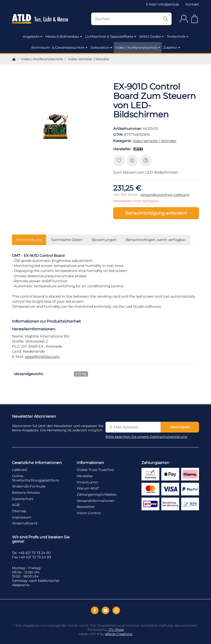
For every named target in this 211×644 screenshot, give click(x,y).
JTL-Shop (116, 630)
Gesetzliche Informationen (37, 463)
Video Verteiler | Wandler (154, 141)
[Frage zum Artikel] (146, 161)
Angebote (32, 36)
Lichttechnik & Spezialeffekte (111, 36)
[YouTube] (105, 610)
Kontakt (192, 4)
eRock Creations (119, 634)
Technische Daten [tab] (67, 240)
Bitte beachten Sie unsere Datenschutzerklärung (146, 437)
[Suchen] (131, 19)
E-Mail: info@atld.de (163, 4)
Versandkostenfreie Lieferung (165, 195)
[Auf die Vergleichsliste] (132, 161)
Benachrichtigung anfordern (156, 213)
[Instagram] (116, 610)
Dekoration (101, 48)
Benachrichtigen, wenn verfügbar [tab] (156, 240)
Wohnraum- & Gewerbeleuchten (59, 48)
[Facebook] (95, 610)
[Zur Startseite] (40, 19)
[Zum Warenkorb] (195, 19)
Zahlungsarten (155, 463)
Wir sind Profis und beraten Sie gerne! (41, 539)
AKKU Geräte (151, 36)
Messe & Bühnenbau (64, 36)
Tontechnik (178, 36)
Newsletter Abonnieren (34, 416)
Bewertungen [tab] (104, 240)
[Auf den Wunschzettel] (119, 161)
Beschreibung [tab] (29, 240)
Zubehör (172, 48)
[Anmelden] (184, 19)
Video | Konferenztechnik (138, 48)
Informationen (90, 463)
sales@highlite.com (42, 357)
